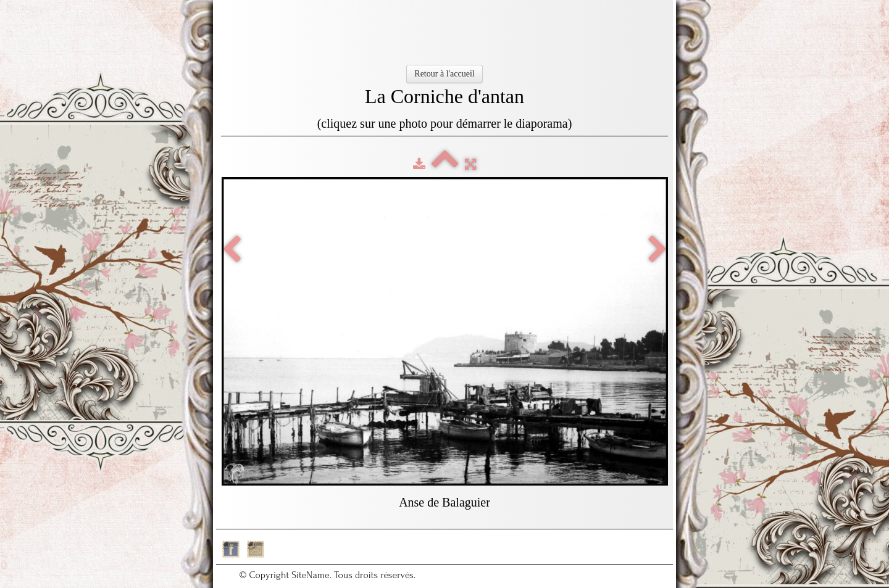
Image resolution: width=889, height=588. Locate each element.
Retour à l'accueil (444, 74)
